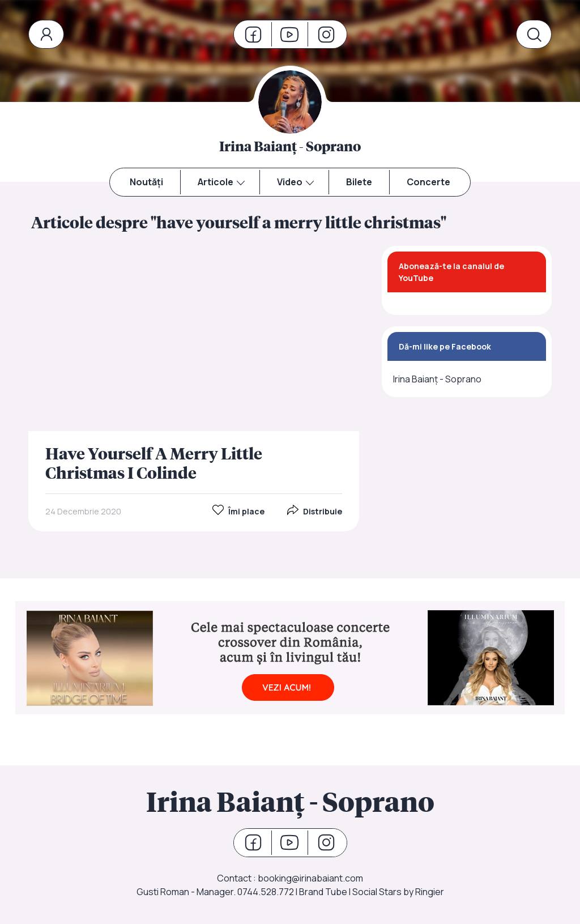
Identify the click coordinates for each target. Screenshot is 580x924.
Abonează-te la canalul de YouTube (451, 272)
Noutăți (146, 182)
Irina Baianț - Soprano (437, 379)
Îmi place (238, 511)
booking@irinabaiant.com (310, 878)
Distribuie (315, 511)
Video (290, 182)
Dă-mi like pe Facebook (445, 346)
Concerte (428, 182)
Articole (216, 182)
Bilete (359, 182)
